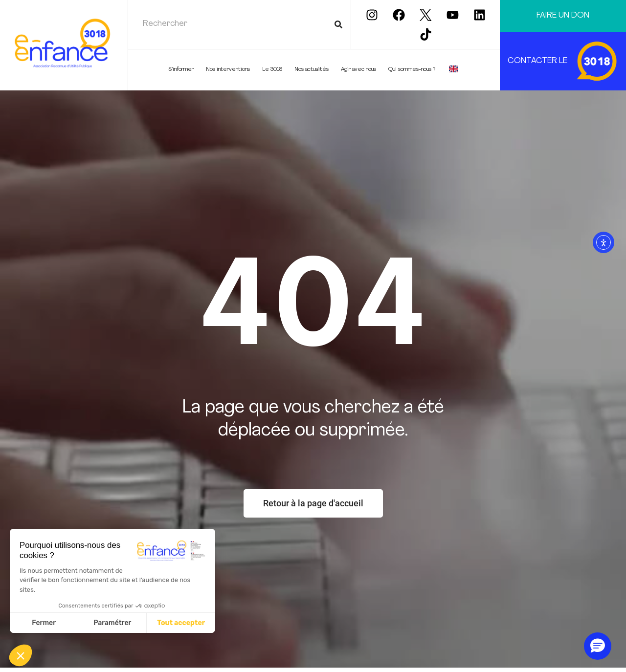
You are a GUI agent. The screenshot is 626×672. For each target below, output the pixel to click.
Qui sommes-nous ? (414, 70)
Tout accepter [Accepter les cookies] (181, 623)
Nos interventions (230, 70)
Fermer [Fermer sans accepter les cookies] (44, 623)
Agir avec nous (361, 70)
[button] (21, 655)
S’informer (183, 70)
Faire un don (563, 16)
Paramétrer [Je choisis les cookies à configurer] (112, 623)
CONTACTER (532, 61)
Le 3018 (275, 70)
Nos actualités (314, 70)
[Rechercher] (338, 24)
